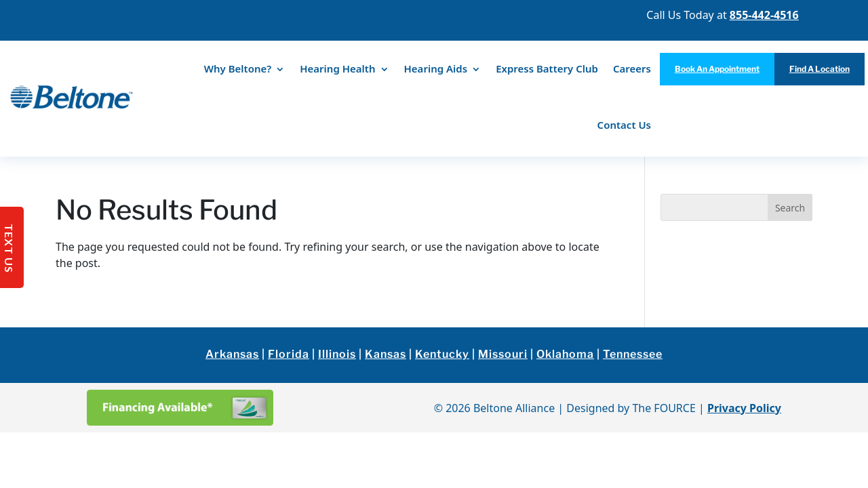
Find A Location (820, 69)
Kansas (386, 354)
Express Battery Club (547, 68)
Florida (289, 354)
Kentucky (442, 354)
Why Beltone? (238, 68)
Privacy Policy (744, 408)
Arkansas (232, 354)
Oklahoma (565, 354)
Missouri (503, 354)
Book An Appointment (717, 69)
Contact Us (624, 125)
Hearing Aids (436, 68)
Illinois (337, 354)
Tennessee (633, 354)
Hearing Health (337, 68)
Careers (632, 68)
